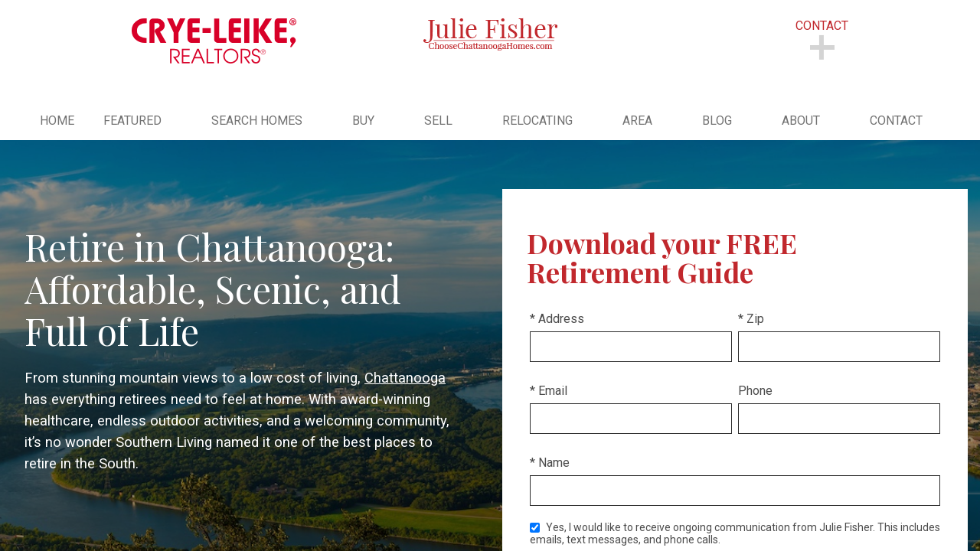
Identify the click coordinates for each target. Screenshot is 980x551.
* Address (557, 319)
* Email (549, 391)
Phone (755, 391)
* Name (550, 463)
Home (57, 121)
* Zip (751, 319)
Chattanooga (405, 378)
